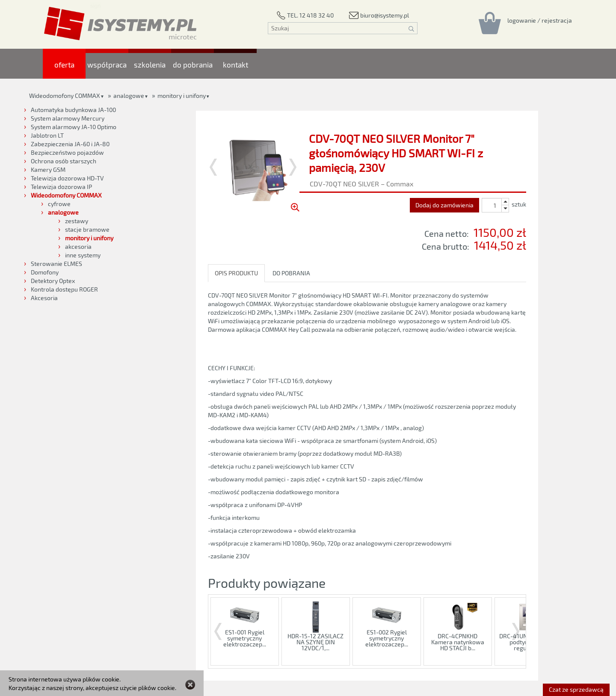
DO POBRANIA (291, 273)
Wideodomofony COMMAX (65, 96)
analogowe (129, 96)
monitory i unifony (182, 96)
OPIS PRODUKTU (236, 273)
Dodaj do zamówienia (444, 205)
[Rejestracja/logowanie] (540, 20)
